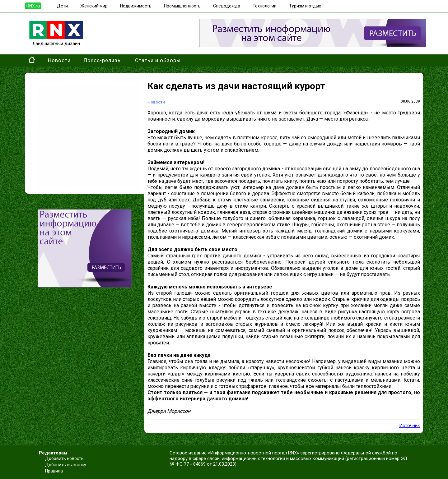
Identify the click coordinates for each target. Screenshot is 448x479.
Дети (62, 6)
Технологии (265, 6)
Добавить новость (64, 458)
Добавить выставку (66, 465)
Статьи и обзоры (158, 60)
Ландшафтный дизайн (56, 41)
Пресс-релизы (103, 60)
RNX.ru (33, 6)
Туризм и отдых (305, 6)
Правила (54, 471)
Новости (59, 60)
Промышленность (182, 6)
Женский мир (94, 6)
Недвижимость (136, 6)
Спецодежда (227, 6)
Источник (410, 426)
